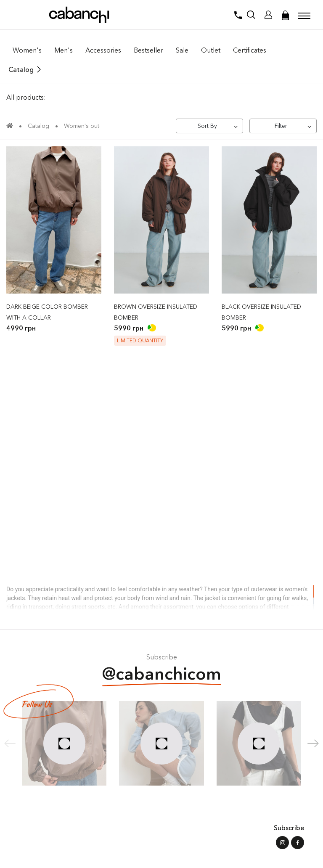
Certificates (250, 50)
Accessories (103, 50)
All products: (26, 97)
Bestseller (148, 50)
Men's (64, 50)
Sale (182, 50)
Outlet (211, 50)
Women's (27, 50)
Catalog (21, 69)
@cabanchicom (162, 675)
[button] (313, 744)
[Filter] (283, 126)
